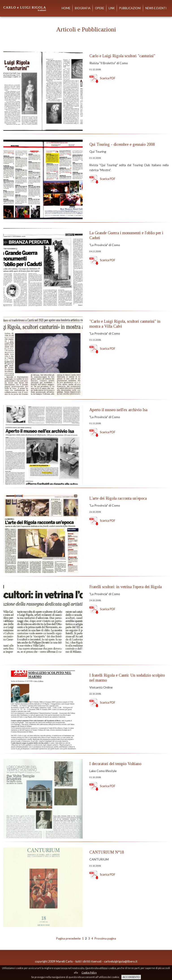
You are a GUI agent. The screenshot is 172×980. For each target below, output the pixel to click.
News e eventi (156, 8)
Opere (100, 8)
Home (66, 8)
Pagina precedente (68, 938)
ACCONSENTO (131, 977)
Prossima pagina (105, 938)
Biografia (83, 8)
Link (112, 8)
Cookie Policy (89, 972)
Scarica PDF (102, 78)
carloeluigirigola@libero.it (121, 961)
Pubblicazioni (130, 8)
